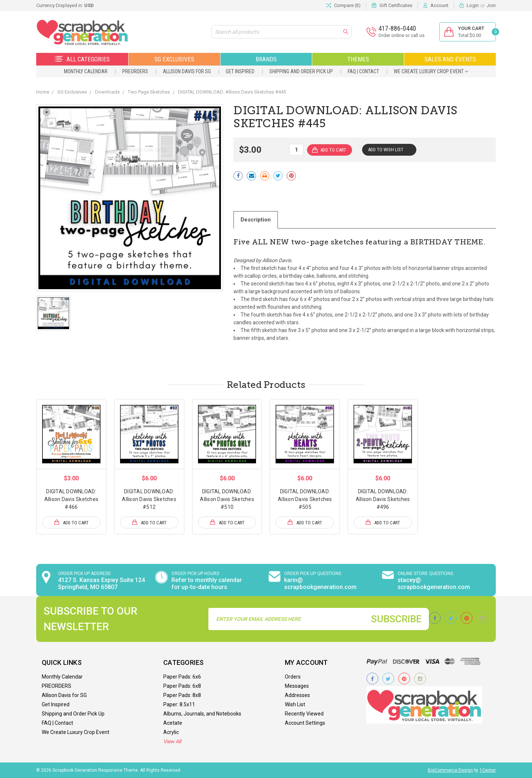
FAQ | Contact (363, 71)
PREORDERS (135, 71)
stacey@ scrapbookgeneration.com (434, 583)
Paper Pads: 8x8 (182, 695)
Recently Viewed (304, 714)
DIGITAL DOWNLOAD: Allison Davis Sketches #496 (383, 499)
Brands (266, 59)
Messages (297, 686)
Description (256, 220)
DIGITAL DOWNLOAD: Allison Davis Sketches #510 (227, 499)
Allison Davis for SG (187, 71)
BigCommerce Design (450, 770)
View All (172, 741)
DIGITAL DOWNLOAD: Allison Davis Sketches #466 (71, 499)
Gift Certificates (396, 5)
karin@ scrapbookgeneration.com (320, 583)
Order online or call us (401, 35)
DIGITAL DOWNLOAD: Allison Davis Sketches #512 (149, 499)
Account (439, 5)
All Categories (82, 59)
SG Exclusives (174, 59)
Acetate (173, 723)
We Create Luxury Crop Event (431, 71)
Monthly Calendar (86, 71)
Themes (358, 59)
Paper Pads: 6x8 (182, 686)
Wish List (295, 704)
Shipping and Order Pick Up (301, 71)
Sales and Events (450, 59)
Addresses (297, 695)
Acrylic (171, 732)
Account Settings (305, 723)
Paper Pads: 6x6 (182, 677)
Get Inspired (240, 71)
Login (473, 5)
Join (491, 5)
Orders (293, 677)
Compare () (343, 6)
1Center (488, 770)
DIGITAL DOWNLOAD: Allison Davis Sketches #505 (305, 499)
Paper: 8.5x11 (179, 704)
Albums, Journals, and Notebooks (202, 714)
